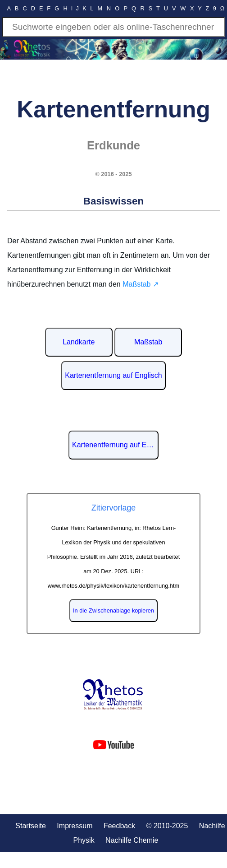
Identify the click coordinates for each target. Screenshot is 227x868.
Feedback (119, 826)
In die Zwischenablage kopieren (113, 610)
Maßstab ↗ (141, 284)
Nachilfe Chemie (132, 840)
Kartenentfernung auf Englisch (113, 375)
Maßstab (148, 342)
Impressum (75, 826)
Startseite (31, 826)
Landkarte (79, 342)
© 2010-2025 (167, 826)
